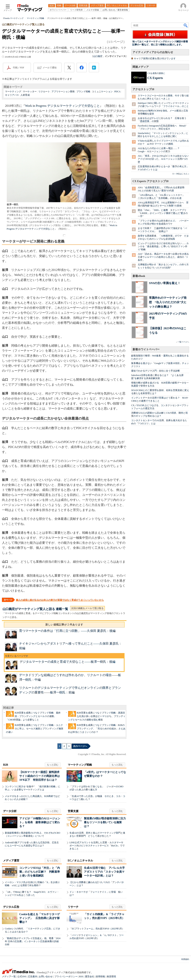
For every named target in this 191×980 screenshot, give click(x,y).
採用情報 (100, 977)
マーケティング (13, 92)
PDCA (117, 92)
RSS (81, 977)
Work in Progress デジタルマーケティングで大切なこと (62, 106)
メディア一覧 (9, 977)
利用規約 (185, 959)
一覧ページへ (183, 342)
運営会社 (90, 977)
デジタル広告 (11, 907)
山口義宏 (98, 56)
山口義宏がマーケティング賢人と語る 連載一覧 (35, 609)
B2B (6, 765)
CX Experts (155, 78)
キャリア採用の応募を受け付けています (155, 59)
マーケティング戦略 (80, 765)
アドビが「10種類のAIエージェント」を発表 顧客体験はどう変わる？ (40, 822)
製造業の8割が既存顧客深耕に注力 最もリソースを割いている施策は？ (106, 822)
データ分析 (10, 811)
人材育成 (25, 95)
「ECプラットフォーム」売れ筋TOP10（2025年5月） (97, 929)
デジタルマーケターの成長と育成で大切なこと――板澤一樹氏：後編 (68, 662)
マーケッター (30, 92)
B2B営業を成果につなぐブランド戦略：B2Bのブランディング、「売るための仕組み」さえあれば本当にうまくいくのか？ (97, 729)
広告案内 (33, 977)
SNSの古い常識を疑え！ (165, 283)
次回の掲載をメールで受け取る (87, 608)
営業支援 (73, 811)
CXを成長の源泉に (156, 73)
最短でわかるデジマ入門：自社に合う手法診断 (156, 371)
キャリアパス (12, 95)
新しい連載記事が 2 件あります (64, 625)
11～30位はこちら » (181, 174)
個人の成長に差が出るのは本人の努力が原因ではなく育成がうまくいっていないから (60, 600)
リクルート (44, 92)
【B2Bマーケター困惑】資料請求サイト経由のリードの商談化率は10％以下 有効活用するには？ (40, 776)
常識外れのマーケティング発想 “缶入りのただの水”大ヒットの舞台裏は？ (168, 302)
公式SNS (22, 977)
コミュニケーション (102, 92)
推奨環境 (111, 977)
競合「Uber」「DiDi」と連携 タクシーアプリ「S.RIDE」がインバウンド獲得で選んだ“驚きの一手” (163, 213)
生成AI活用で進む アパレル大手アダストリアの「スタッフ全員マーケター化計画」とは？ (104, 872)
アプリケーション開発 (63, 92)
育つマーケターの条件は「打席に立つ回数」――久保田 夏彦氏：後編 (67, 631)
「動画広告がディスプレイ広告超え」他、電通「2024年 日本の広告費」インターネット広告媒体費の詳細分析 (33, 941)
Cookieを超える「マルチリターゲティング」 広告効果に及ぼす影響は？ (40, 918)
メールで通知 (50, 68)
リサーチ (73, 907)
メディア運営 (11, 861)
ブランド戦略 (83, 92)
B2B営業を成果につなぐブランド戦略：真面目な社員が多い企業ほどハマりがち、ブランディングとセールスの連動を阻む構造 (97, 716)
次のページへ (80, 746)
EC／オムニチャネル (80, 861)
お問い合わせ (46, 977)
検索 (186, 25)
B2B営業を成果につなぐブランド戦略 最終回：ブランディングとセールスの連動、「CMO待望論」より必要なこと (33, 716)
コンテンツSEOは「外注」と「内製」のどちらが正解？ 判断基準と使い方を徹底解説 (40, 872)
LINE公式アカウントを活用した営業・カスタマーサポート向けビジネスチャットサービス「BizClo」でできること (97, 846)
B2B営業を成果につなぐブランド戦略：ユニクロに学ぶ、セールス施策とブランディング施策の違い (35, 729)
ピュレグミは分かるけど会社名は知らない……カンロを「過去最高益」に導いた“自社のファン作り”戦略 (163, 246)
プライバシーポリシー (66, 977)
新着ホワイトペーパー (146, 349)
